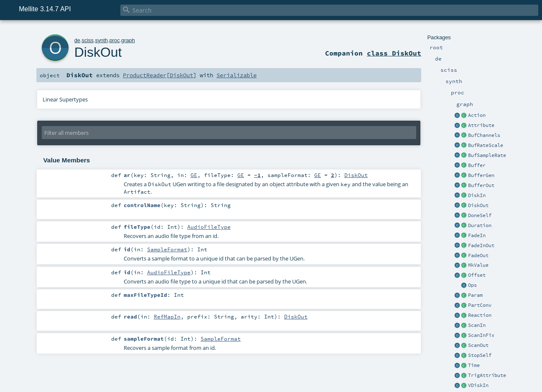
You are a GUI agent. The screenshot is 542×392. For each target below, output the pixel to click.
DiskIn (477, 195)
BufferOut (481, 185)
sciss (87, 40)
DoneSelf (480, 215)
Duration (480, 225)
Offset (477, 275)
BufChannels (484, 135)
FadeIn (477, 235)
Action (477, 115)
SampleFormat (167, 249)
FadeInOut (481, 245)
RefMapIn (167, 316)
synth (101, 40)
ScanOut (478, 345)
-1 (257, 175)
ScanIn (477, 325)
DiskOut (478, 205)
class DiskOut (394, 53)
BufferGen (481, 175)
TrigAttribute (487, 375)
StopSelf (480, 355)
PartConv (480, 305)
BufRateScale (486, 145)
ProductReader (145, 75)
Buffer (477, 165)
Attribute (481, 125)
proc (115, 40)
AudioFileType (209, 227)
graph (128, 40)
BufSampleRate (487, 155)
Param (475, 295)
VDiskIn (478, 385)
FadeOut (478, 255)
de (77, 40)
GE (194, 175)
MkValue (478, 265)
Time (474, 365)
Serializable (237, 75)
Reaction (480, 315)
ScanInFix (481, 335)
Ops (472, 285)
